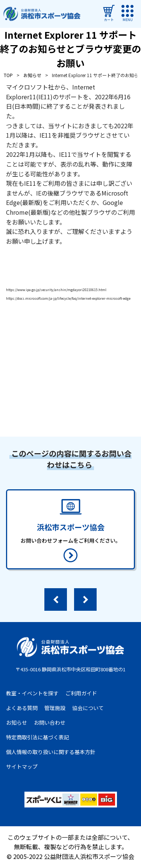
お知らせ (17, 722)
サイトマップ (22, 766)
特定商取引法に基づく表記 (38, 737)
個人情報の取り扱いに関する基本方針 (51, 752)
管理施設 (55, 708)
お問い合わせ (50, 722)
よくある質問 (22, 708)
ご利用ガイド (81, 693)
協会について (88, 708)
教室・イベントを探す (32, 693)
